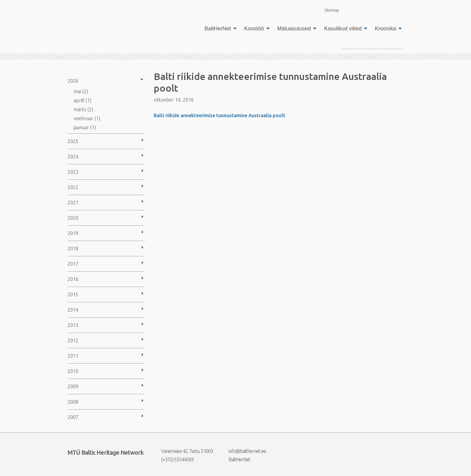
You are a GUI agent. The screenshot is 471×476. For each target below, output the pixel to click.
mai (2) (81, 91)
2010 (73, 371)
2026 (73, 81)
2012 (73, 340)
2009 (73, 386)
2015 (73, 294)
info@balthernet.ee (243, 451)
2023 (73, 172)
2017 (73, 264)
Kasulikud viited (343, 29)
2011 (73, 356)
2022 (73, 187)
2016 (73, 279)
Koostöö (254, 29)
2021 (73, 203)
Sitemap (328, 10)
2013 (73, 325)
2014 (73, 310)
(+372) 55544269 (174, 459)
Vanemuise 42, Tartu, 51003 (183, 451)
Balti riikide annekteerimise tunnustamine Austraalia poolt (220, 115)
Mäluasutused (294, 29)
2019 (73, 233)
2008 (73, 402)
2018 (73, 249)
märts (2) (83, 109)
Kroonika (386, 29)
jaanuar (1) (85, 127)
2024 (73, 157)
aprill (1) (82, 100)
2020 (73, 218)
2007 (73, 417)
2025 (73, 141)
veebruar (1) (87, 118)
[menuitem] (219, 29)
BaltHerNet (218, 29)
